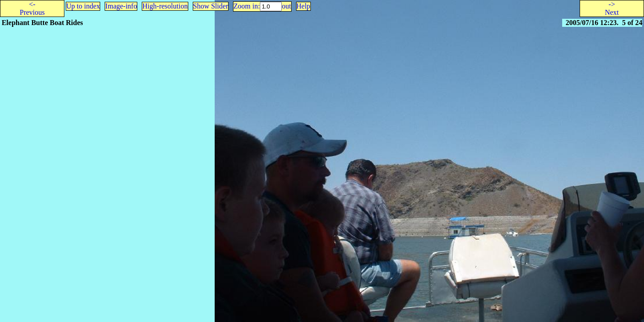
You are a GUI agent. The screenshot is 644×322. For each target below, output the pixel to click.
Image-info (121, 6)
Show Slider (211, 6)
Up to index (83, 6)
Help (303, 6)
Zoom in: (247, 6)
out (286, 6)
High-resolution (165, 6)
